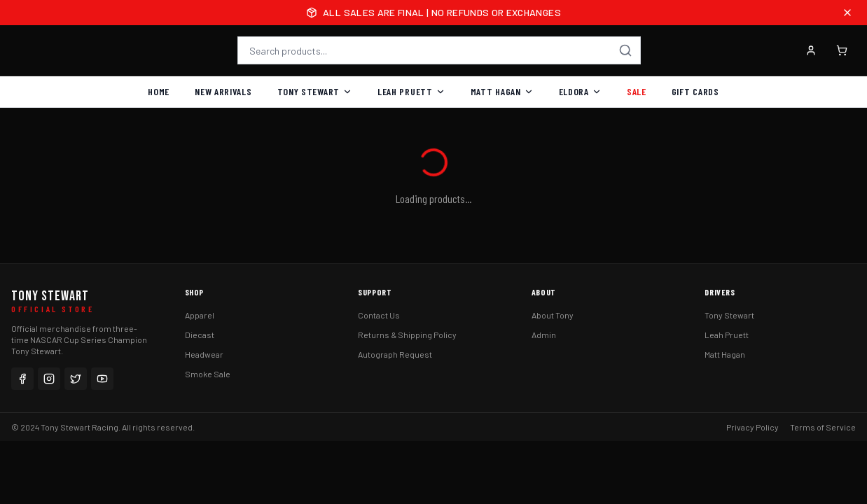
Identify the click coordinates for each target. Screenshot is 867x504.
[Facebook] (22, 379)
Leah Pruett (411, 91)
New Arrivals (223, 91)
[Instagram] (49, 379)
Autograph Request (395, 354)
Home (159, 91)
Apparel (200, 315)
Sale (637, 91)
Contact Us (379, 315)
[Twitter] (76, 379)
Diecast (200, 335)
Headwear (204, 354)
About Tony (553, 315)
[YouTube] (102, 379)
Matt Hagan (502, 91)
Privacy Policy (752, 427)
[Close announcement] (847, 13)
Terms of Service (823, 427)
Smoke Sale (208, 374)
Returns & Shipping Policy (407, 335)
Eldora (580, 91)
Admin (544, 335)
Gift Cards (695, 91)
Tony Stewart (315, 91)
